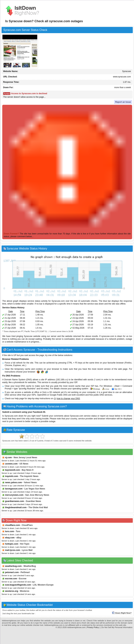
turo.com (9, 531)
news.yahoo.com (13, 482)
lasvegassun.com (14, 489)
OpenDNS (42, 395)
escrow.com (11, 579)
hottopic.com (12, 544)
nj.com (8, 457)
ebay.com (10, 538)
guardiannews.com (15, 501)
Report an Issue (123, 102)
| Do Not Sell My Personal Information (116, 627)
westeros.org (12, 591)
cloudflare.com (12, 525)
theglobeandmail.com (16, 507)
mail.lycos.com (13, 550)
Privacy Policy (93, 627)
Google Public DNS (59, 395)
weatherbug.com (13, 566)
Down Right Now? (122, 613)
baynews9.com (12, 470)
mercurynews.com (14, 495)
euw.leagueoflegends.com (18, 585)
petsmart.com (12, 572)
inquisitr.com (12, 476)
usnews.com (11, 464)
